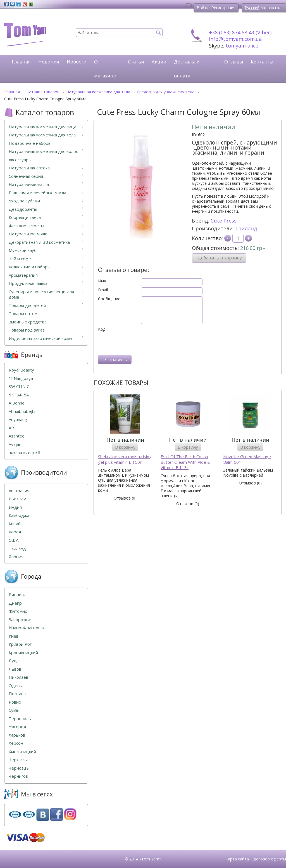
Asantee (17, 436)
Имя (102, 281)
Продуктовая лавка (46, 283)
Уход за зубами (46, 201)
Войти (203, 8)
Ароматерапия (46, 275)
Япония (16, 557)
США (14, 540)
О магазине (105, 69)
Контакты (262, 62)
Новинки (49, 62)
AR (11, 428)
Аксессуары (20, 160)
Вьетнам (17, 499)
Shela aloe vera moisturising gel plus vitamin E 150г (125, 459)
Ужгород (17, 727)
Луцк (14, 661)
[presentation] (140, 343)
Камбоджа (19, 515)
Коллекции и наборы (46, 267)
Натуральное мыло (46, 234)
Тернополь (20, 719)
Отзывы (234, 62)
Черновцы (19, 768)
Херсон (16, 743)
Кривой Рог (20, 644)
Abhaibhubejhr (22, 411)
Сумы (14, 710)
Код (102, 329)
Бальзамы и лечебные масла (46, 193)
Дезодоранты (46, 209)
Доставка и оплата (187, 69)
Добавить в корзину (220, 258)
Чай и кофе (46, 259)
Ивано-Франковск (27, 628)
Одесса (16, 686)
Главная (21, 62)
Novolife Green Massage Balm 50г (247, 459)
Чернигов (18, 776)
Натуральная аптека (46, 168)
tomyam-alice (242, 46)
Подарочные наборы (30, 143)
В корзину (125, 447)
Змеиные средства (28, 322)
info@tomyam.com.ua (235, 39)
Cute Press (224, 221)
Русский (252, 8)
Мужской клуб (46, 250)
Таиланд (246, 228)
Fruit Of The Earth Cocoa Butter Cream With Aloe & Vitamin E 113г (185, 462)
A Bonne (17, 403)
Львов (15, 669)
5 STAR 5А (19, 395)
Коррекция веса (46, 217)
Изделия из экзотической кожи (46, 338)
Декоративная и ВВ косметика (46, 242)
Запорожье (20, 620)
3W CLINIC (19, 386)
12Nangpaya (21, 378)
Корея (15, 532)
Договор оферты (270, 859)
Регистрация (223, 8)
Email (103, 290)
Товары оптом (23, 314)
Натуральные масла (46, 184)
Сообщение (109, 299)
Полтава (17, 694)
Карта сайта (237, 859)
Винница (18, 595)
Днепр (15, 603)
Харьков (17, 735)
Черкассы (18, 760)
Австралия (19, 491)
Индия (15, 507)
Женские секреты (46, 226)
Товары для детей (46, 305)
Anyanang (18, 419)
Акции (159, 62)
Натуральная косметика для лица (46, 127)
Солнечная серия (46, 176)
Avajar (15, 444)
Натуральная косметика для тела (46, 135)
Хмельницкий (22, 752)
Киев (14, 636)
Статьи (136, 62)
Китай (15, 524)
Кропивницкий (23, 653)
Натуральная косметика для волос (46, 151)
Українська (271, 8)
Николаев (18, 677)
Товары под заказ (27, 330)
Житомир (18, 611)
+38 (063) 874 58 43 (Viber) (240, 32)
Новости (77, 62)
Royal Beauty (21, 370)
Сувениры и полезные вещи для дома (46, 295)
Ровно (15, 702)
